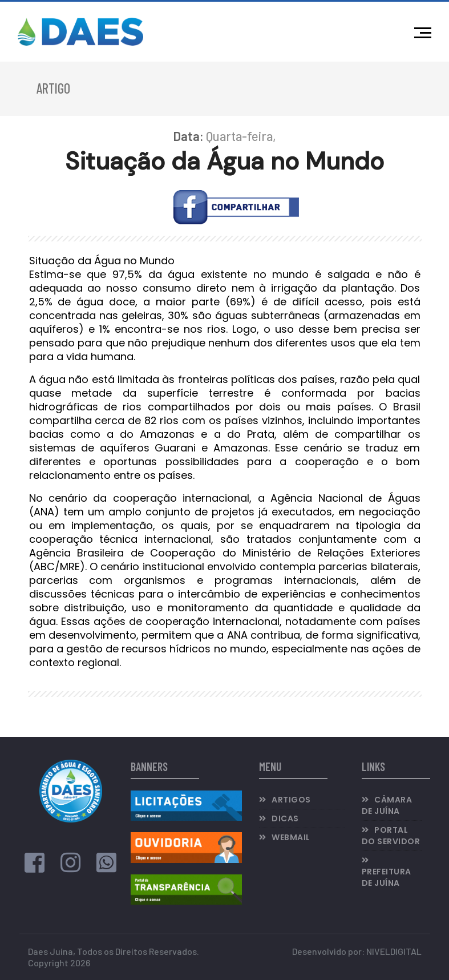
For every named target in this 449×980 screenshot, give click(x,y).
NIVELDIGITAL (394, 951)
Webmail (291, 837)
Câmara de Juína (387, 805)
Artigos (291, 800)
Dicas (285, 818)
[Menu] (426, 31)
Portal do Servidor (391, 836)
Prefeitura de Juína (387, 877)
